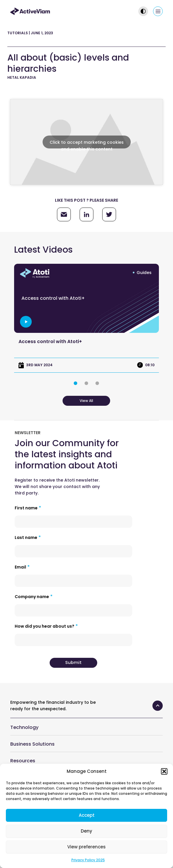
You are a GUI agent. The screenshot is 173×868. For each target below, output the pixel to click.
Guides (144, 273)
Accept (87, 815)
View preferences (86, 847)
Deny (86, 831)
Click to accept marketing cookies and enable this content (87, 144)
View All (86, 401)
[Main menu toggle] (158, 11)
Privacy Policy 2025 (88, 860)
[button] (164, 771)
